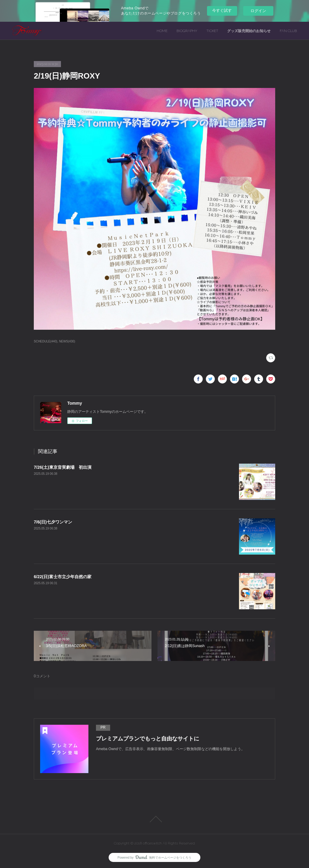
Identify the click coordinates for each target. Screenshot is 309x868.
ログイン (258, 11)
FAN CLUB (288, 31)
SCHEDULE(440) (46, 341)
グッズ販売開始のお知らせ (249, 31)
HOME (162, 31)
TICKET (212, 31)
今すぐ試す (222, 10)
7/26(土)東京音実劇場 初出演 (63, 467)
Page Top (154, 819)
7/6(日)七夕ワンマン (53, 522)
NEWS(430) (67, 341)
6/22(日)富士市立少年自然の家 (63, 577)
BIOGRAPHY (187, 31)
